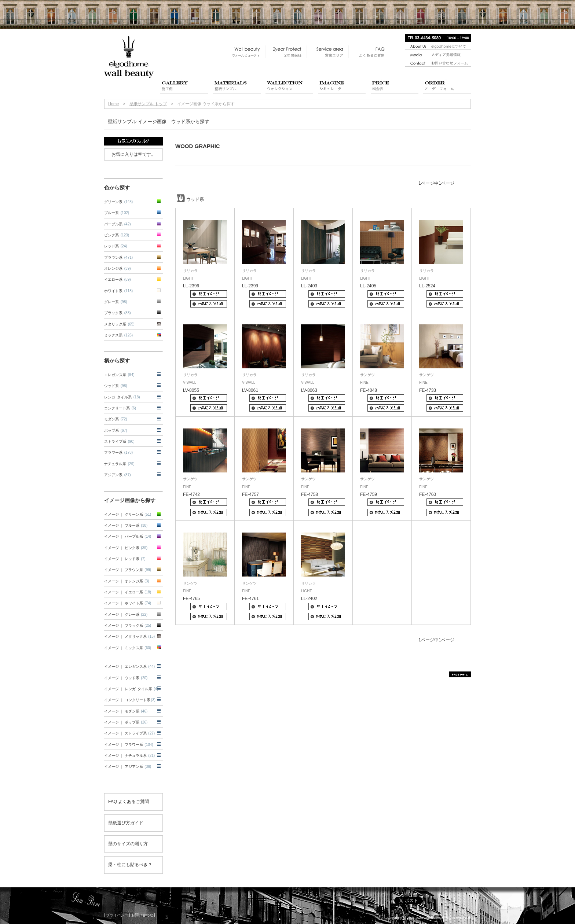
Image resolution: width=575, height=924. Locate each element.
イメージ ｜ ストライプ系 (129, 733)
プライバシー (117, 915)
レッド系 (116, 246)
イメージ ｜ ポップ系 (126, 722)
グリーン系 (118, 202)
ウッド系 (116, 386)
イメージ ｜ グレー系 (126, 614)
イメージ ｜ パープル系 (128, 536)
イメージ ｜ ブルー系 (126, 525)
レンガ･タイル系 (122, 397)
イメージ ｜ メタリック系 (129, 636)
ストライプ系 (119, 441)
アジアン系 (118, 475)
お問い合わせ (142, 915)
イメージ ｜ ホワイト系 (128, 603)
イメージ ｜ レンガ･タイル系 (131, 689)
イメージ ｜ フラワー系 (129, 745)
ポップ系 (116, 430)
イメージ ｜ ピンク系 (126, 548)
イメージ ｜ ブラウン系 (128, 570)
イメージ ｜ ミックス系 (128, 648)
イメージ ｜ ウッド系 (126, 678)
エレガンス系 (119, 375)
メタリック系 (119, 324)
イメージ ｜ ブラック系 (128, 625)
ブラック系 (118, 313)
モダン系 (116, 419)
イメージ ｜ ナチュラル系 (129, 756)
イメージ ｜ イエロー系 (128, 592)
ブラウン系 (118, 257)
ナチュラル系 (119, 464)
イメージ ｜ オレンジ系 (127, 581)
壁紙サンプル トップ (148, 104)
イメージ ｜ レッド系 (125, 559)
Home (113, 104)
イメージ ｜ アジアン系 (128, 767)
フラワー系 (118, 452)
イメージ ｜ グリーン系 (128, 514)
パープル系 (118, 224)
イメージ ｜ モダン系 (126, 711)
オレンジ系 (118, 268)
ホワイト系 (118, 291)
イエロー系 (118, 279)
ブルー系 (117, 213)
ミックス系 (118, 335)
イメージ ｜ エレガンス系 (129, 667)
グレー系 (116, 302)
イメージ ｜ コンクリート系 (130, 700)
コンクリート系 (120, 408)
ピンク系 (117, 235)
